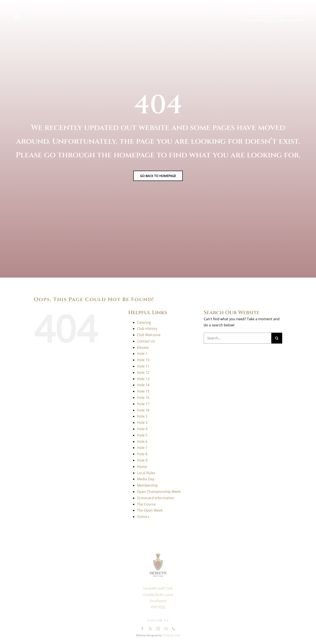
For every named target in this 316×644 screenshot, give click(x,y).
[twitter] (150, 630)
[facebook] (142, 630)
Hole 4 (142, 429)
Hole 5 (142, 435)
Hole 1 (142, 354)
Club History (147, 329)
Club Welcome (149, 335)
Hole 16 (143, 398)
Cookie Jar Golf (171, 636)
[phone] (174, 630)
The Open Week (150, 510)
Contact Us (146, 341)
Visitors (143, 517)
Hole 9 (142, 460)
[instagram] (158, 630)
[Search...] (237, 338)
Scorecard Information (156, 498)
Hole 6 (142, 442)
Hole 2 (142, 416)
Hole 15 (143, 391)
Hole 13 (143, 379)
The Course (146, 504)
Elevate (143, 347)
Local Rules (146, 473)
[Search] (277, 338)
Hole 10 (143, 360)
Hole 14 (143, 385)
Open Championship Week (159, 492)
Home (142, 467)
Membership (147, 485)
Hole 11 (143, 366)
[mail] (166, 630)
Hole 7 (142, 448)
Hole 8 (142, 454)
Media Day (146, 479)
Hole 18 (143, 410)
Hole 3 (142, 423)
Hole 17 (143, 404)
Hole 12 (143, 373)
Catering (144, 322)
